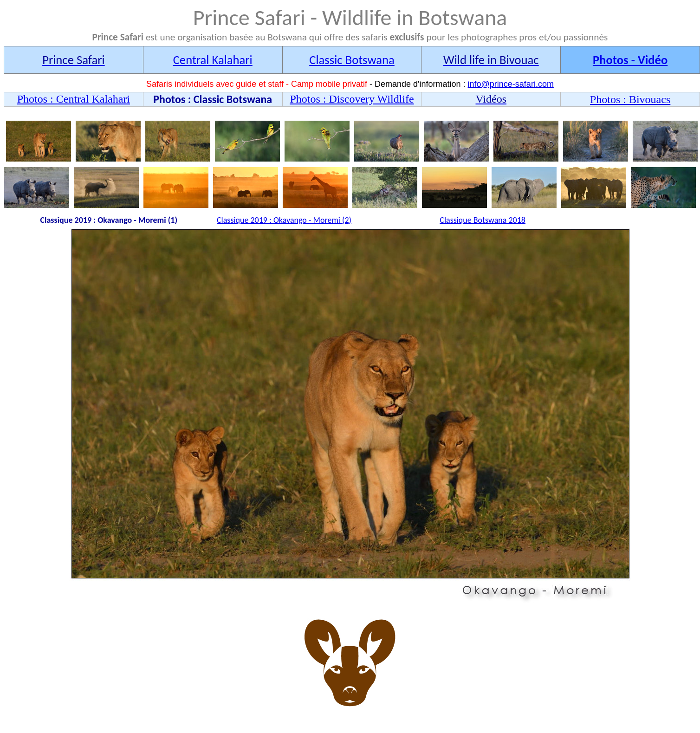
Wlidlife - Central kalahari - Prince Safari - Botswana (352, 415)
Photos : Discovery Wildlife (352, 99)
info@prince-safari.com (511, 84)
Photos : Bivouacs (630, 99)
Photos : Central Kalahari (74, 99)
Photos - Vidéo (630, 60)
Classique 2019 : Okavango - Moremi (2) (284, 220)
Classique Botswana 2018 (483, 220)
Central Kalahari (213, 60)
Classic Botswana (352, 60)
